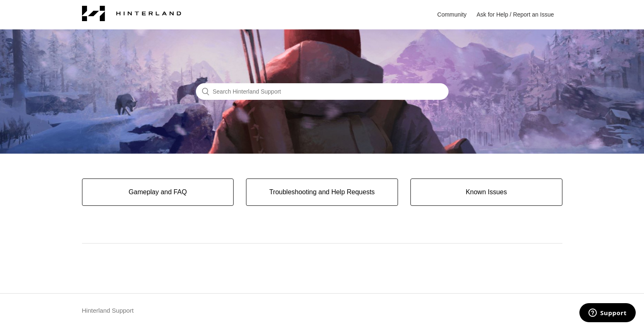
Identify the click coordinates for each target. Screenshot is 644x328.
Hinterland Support (108, 310)
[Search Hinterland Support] (322, 92)
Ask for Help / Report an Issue (515, 14)
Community (452, 14)
